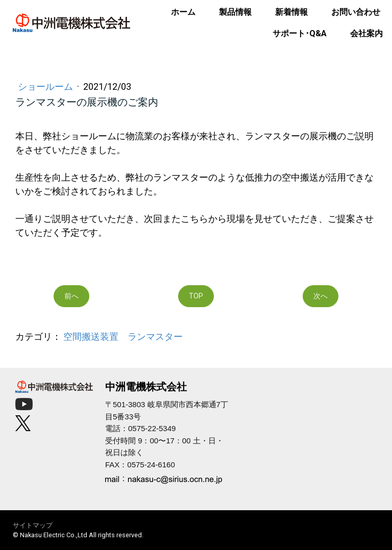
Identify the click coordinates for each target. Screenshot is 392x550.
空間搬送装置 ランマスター (123, 336)
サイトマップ (33, 525)
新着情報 (291, 12)
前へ (71, 296)
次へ (321, 296)
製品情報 (235, 12)
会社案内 (366, 33)
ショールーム (46, 86)
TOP (196, 296)
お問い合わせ (356, 12)
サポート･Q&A (300, 33)
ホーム (183, 12)
